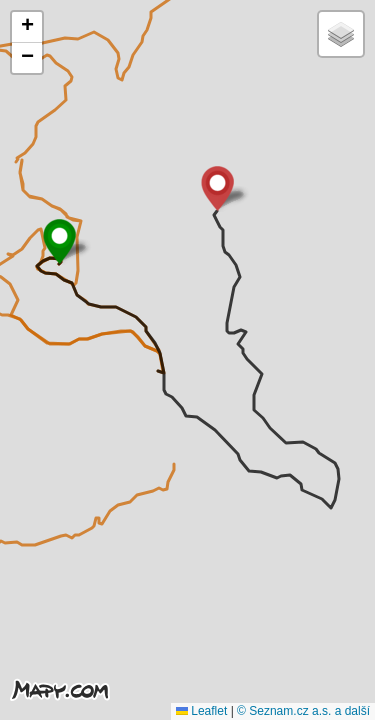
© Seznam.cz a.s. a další (303, 711)
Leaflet (201, 711)
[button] (59, 241)
